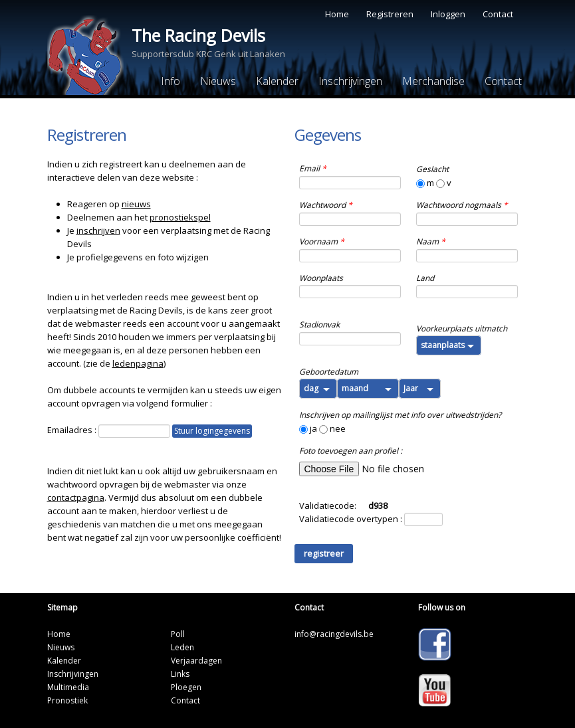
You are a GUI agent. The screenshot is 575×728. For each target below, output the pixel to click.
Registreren (390, 14)
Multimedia (68, 687)
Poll (178, 634)
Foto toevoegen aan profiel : (351, 451)
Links (180, 674)
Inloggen (448, 14)
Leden (182, 647)
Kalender (277, 81)
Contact (498, 14)
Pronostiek (67, 700)
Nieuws (218, 81)
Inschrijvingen (350, 81)
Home (337, 14)
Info (171, 81)
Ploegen (186, 687)
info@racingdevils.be (334, 634)
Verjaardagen (196, 661)
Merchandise (433, 81)
